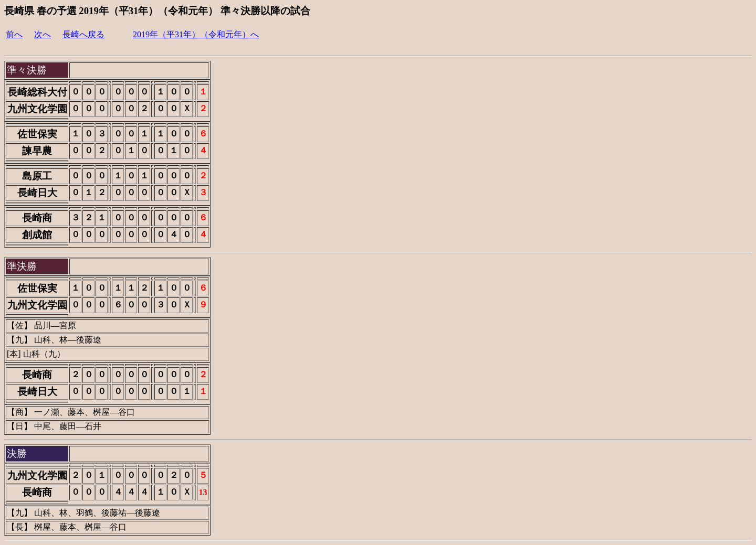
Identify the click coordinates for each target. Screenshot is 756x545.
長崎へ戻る (83, 34)
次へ (43, 34)
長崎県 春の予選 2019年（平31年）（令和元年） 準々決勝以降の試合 (157, 11)
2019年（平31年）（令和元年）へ (196, 34)
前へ (14, 34)
